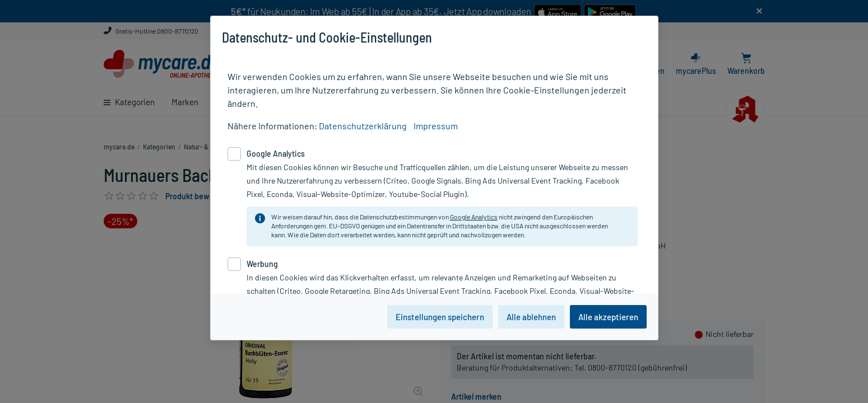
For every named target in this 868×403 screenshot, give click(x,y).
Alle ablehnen (531, 317)
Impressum (436, 126)
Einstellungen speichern (440, 317)
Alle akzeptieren (608, 317)
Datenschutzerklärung (363, 126)
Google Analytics (474, 217)
